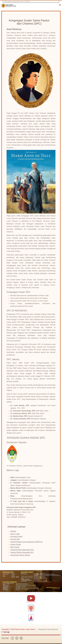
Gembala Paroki (16, 537)
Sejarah (13, 531)
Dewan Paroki (16, 544)
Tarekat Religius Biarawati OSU (22, 550)
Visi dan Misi (15, 539)
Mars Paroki (15, 547)
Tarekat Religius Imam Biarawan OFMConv (26, 542)
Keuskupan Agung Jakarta (20, 555)
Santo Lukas (15, 534)
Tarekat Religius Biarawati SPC (22, 552)
